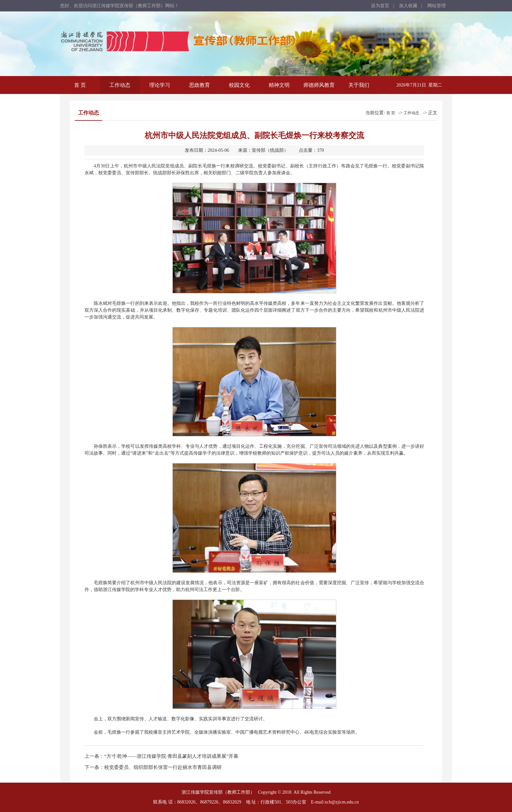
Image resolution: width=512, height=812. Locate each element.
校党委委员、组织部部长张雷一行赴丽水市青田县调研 (163, 767)
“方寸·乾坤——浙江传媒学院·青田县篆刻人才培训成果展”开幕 (171, 756)
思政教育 (200, 85)
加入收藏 (408, 6)
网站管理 (437, 6)
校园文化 (239, 85)
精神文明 (279, 85)
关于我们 (359, 85)
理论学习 (160, 85)
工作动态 (120, 85)
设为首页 (380, 6)
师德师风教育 (319, 85)
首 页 (80, 85)
